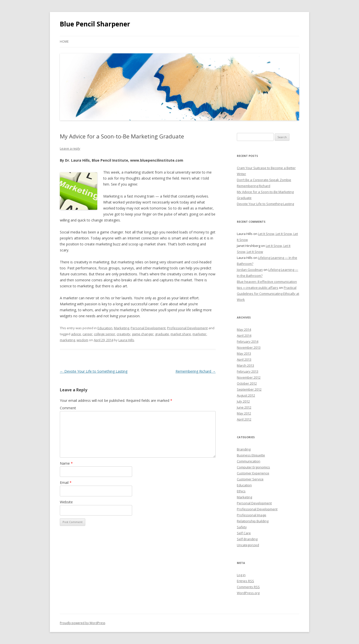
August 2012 (246, 395)
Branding (244, 449)
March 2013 (245, 365)
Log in (241, 575)
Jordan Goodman (250, 270)
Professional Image (252, 515)
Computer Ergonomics (253, 467)
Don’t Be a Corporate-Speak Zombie (264, 180)
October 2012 (247, 383)
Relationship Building (253, 521)
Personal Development (148, 328)
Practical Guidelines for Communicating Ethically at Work (268, 294)
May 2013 (244, 353)
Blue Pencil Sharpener (95, 24)
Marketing (122, 328)
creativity (124, 334)
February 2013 (248, 371)
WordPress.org (248, 593)
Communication (249, 461)
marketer (199, 334)
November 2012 (249, 377)
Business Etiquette (251, 455)
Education (105, 328)
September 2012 (249, 389)
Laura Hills (126, 340)
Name (66, 463)
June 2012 (244, 407)
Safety (242, 527)
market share (181, 334)
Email (66, 483)
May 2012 (244, 413)
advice (76, 334)
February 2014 (248, 341)
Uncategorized (248, 545)
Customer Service (250, 479)
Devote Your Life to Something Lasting (94, 371)
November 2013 (249, 347)
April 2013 (244, 359)
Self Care (244, 533)
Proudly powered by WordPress (83, 623)
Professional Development (187, 328)
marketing (67, 340)
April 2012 (244, 419)
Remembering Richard (196, 371)
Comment (68, 408)
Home (64, 42)
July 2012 (243, 401)
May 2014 (244, 329)
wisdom (82, 340)
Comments (248, 587)
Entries (245, 581)
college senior (105, 334)
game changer (143, 334)
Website (66, 502)
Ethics (241, 491)
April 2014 (244, 335)
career (88, 334)
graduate (162, 334)
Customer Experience (253, 473)
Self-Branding (247, 539)
